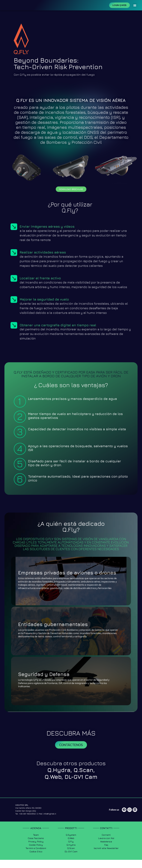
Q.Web (53, 785)
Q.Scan (83, 778)
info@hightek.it (50, 822)
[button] (135, 9)
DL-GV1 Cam (81, 785)
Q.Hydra (59, 778)
